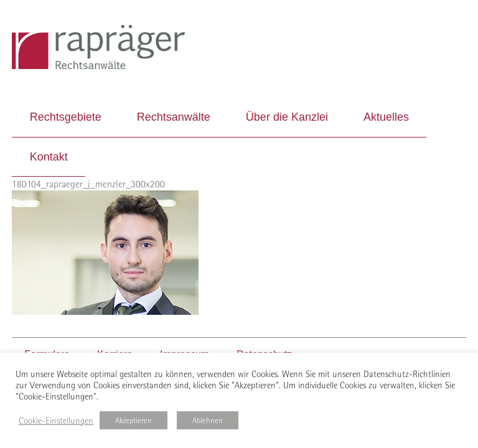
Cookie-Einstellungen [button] (56, 421)
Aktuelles (386, 117)
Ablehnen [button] (208, 420)
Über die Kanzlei (287, 117)
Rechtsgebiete (66, 117)
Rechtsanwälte (174, 117)
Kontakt (49, 157)
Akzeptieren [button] (134, 420)
